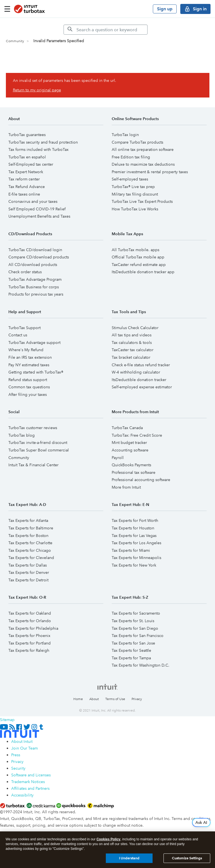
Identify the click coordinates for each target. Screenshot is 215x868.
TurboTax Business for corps (34, 287)
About (94, 699)
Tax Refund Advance (27, 187)
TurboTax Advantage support (34, 343)
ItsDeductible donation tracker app (143, 272)
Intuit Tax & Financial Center (33, 465)
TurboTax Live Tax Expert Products (142, 201)
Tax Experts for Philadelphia (33, 628)
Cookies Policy (108, 839)
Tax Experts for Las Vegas (134, 536)
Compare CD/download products (39, 257)
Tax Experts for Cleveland (31, 558)
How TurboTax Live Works (135, 209)
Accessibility (22, 795)
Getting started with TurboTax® (36, 372)
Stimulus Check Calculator (135, 328)
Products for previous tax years (36, 294)
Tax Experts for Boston (28, 536)
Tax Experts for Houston (133, 528)
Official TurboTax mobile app (138, 257)
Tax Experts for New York (134, 565)
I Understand (129, 858)
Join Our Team (24, 748)
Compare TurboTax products (137, 142)
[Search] (106, 30)
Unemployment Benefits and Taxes (39, 216)
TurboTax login (125, 135)
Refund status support (28, 380)
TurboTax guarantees (27, 135)
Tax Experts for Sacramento (136, 613)
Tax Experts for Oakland (30, 613)
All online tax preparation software (143, 149)
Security (18, 768)
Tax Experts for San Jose (133, 643)
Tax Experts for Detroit (28, 580)
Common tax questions (29, 387)
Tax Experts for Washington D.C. (141, 665)
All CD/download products (33, 265)
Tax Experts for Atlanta (28, 520)
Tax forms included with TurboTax (38, 149)
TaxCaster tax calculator (133, 350)
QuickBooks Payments (131, 465)
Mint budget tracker (129, 443)
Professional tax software (134, 472)
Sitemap (7, 720)
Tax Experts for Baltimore (31, 528)
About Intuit (22, 741)
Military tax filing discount (135, 194)
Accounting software (130, 450)
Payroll (118, 458)
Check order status (25, 272)
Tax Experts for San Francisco (138, 636)
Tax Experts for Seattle (131, 650)
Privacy (137, 699)
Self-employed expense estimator (142, 387)
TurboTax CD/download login (35, 250)
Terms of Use (115, 699)
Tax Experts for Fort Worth (135, 520)
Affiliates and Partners (30, 788)
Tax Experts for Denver (29, 572)
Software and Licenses (31, 775)
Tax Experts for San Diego (135, 628)
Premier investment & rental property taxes (150, 172)
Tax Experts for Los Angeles (136, 543)
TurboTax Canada (127, 428)
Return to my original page (37, 90)
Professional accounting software (141, 480)
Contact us (18, 335)
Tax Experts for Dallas (28, 565)
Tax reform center (24, 179)
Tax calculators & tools (132, 343)
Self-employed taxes (130, 179)
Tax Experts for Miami (131, 550)
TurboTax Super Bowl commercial (39, 450)
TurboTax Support (24, 328)
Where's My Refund (26, 350)
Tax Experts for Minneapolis (136, 558)
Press (16, 755)
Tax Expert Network (26, 172)
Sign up (165, 9)
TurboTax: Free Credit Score (137, 435)
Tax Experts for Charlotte (30, 543)
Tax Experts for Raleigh (29, 650)
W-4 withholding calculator (136, 372)
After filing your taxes (28, 394)
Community (15, 41)
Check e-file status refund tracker (141, 365)
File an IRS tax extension (30, 357)
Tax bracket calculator (131, 357)
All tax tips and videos (132, 335)
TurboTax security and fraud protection (43, 142)
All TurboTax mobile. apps (135, 250)
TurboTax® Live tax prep (133, 187)
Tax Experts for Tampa (131, 658)
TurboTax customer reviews (33, 428)
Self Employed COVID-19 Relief (37, 209)
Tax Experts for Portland (30, 643)
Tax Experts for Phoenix (29, 636)
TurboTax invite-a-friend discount (38, 443)
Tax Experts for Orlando (30, 621)
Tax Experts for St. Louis (133, 621)
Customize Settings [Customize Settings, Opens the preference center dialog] (187, 858)
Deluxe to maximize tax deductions (143, 164)
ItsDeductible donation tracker (139, 380)
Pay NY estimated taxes (29, 365)
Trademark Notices (28, 782)
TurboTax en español (27, 157)
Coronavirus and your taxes (33, 201)
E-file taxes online (24, 194)
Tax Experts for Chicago (30, 550)
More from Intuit (126, 487)
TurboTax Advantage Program (35, 279)
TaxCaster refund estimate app (139, 265)
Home (78, 699)
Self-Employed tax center (31, 164)
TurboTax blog (22, 435)
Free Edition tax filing (131, 157)
